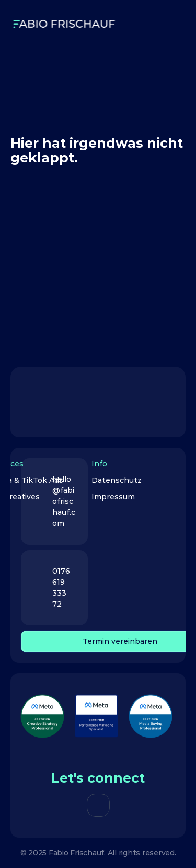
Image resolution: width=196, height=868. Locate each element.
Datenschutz (117, 480)
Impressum (113, 497)
